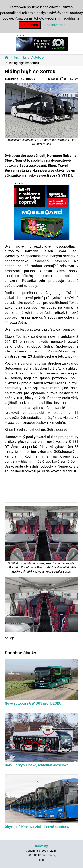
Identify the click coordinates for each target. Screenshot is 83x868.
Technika (20, 58)
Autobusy (38, 58)
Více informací (55, 25)
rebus (53, 79)
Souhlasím (30, 25)
